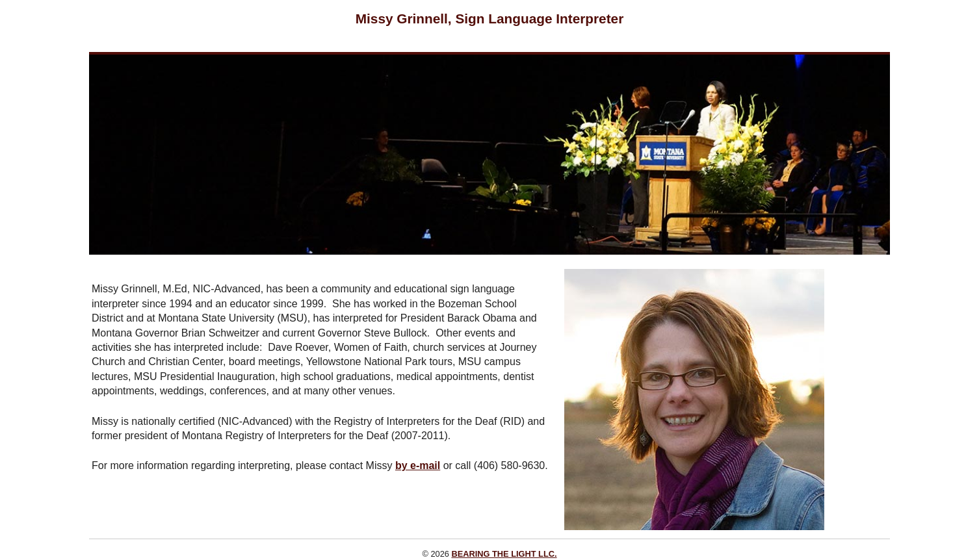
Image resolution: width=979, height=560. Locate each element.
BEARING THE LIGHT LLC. (504, 554)
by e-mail (418, 465)
